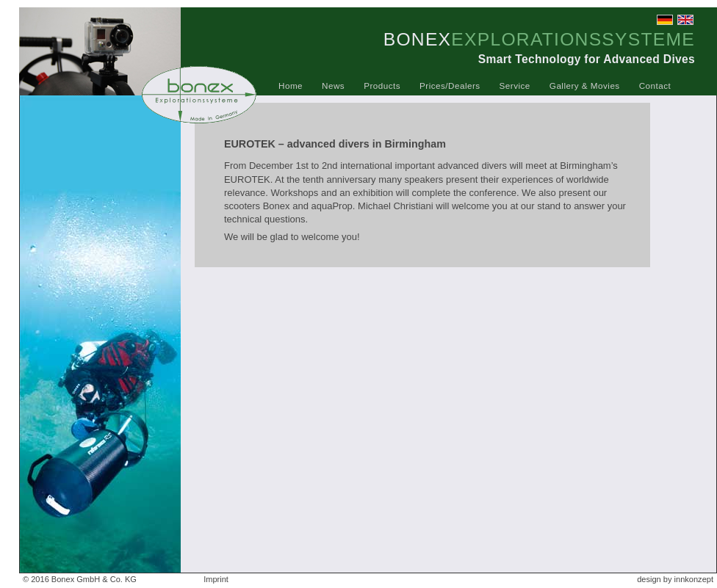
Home (291, 86)
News (333, 86)
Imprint (216, 579)
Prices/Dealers (450, 86)
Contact (655, 86)
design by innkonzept (675, 579)
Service (515, 86)
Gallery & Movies (585, 86)
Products (382, 86)
